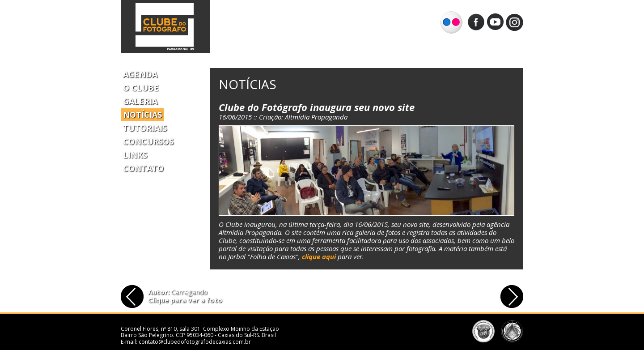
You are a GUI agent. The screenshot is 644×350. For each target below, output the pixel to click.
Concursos (148, 141)
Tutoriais (145, 128)
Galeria (140, 101)
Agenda (140, 74)
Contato (143, 168)
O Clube (141, 88)
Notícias (142, 115)
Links (135, 155)
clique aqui (319, 256)
